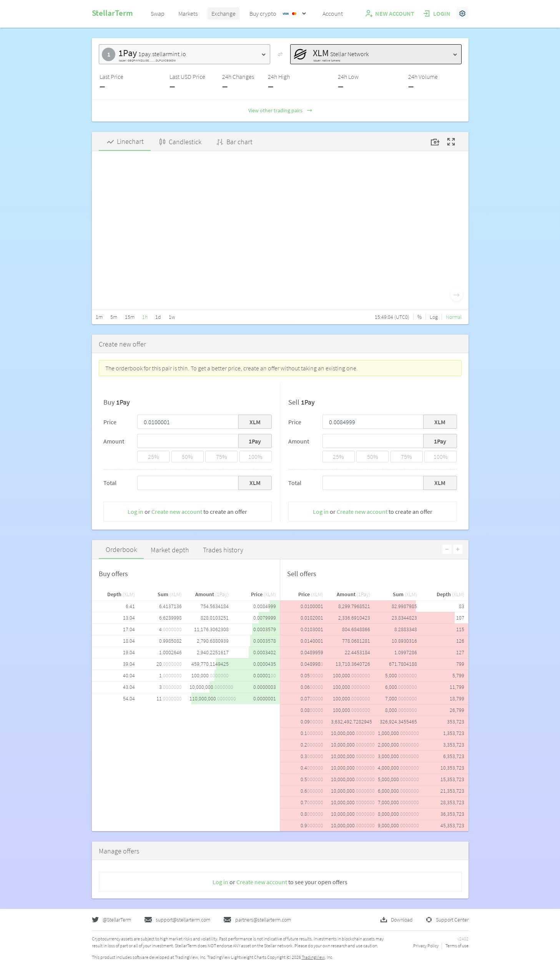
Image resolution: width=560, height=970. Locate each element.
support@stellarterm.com (177, 920)
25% (154, 457)
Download (397, 920)
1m (99, 317)
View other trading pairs (280, 110)
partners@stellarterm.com (257, 920)
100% (255, 457)
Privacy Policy (426, 946)
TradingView (313, 957)
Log (434, 317)
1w (172, 317)
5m (114, 317)
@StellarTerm (112, 920)
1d (158, 317)
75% (222, 457)
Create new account (177, 512)
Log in (135, 512)
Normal (454, 317)
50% (187, 457)
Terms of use (457, 946)
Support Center (447, 920)
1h (145, 317)
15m (130, 317)
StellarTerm (112, 13)
